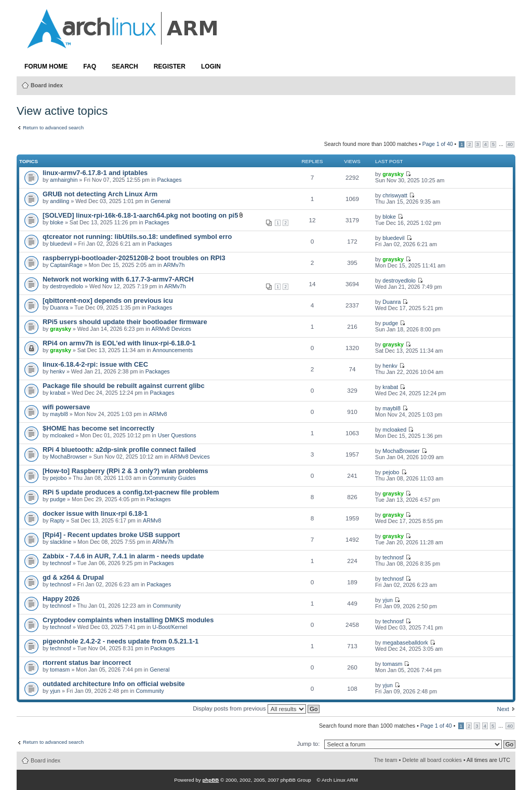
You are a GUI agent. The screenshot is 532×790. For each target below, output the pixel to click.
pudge (390, 323)
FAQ (90, 66)
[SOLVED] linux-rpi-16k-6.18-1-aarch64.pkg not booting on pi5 (140, 215)
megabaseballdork (405, 642)
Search (125, 66)
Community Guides (172, 478)
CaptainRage (66, 265)
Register (170, 66)
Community (167, 606)
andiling (59, 201)
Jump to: (308, 744)
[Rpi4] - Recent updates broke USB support (111, 535)
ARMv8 (158, 414)
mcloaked (62, 435)
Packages (169, 180)
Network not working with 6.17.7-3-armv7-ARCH (118, 279)
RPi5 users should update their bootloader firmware (125, 322)
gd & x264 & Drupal (73, 577)
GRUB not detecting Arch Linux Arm (100, 194)
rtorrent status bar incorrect (87, 662)
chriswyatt (395, 195)
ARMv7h (174, 265)
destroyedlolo (66, 286)
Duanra (59, 307)
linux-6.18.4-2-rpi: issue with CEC (95, 364)
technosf (61, 563)
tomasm (60, 670)
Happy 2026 (61, 599)
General (161, 201)
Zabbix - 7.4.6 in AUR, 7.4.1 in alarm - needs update (123, 556)
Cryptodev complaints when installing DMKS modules (128, 620)
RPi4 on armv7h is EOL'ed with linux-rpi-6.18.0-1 (119, 343)
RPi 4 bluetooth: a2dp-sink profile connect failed (119, 450)
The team (386, 760)
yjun (388, 600)
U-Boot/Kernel (170, 627)
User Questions (177, 435)
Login (211, 66)
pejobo (58, 478)
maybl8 (59, 414)
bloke (57, 222)
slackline (61, 542)
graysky (393, 174)
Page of (438, 144)
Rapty (57, 520)
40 (510, 144)
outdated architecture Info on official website (114, 684)
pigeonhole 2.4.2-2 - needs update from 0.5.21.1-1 (121, 641)
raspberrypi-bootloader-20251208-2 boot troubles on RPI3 (134, 258)
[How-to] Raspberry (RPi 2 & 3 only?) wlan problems (125, 471)
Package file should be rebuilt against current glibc (124, 386)
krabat (58, 393)
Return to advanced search (53, 128)
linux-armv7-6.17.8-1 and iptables (95, 173)
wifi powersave (66, 407)
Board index (47, 85)
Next (503, 709)
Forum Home (46, 66)
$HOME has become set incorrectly (98, 428)
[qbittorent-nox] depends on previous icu (108, 300)
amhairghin (64, 180)
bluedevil (61, 244)
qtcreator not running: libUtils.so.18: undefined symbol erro (137, 237)
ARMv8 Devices (171, 329)
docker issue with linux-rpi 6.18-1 (95, 513)
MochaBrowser (68, 457)
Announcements (173, 350)
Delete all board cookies (432, 760)
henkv (57, 371)
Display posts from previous (256, 708)
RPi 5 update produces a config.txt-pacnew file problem (131, 492)
